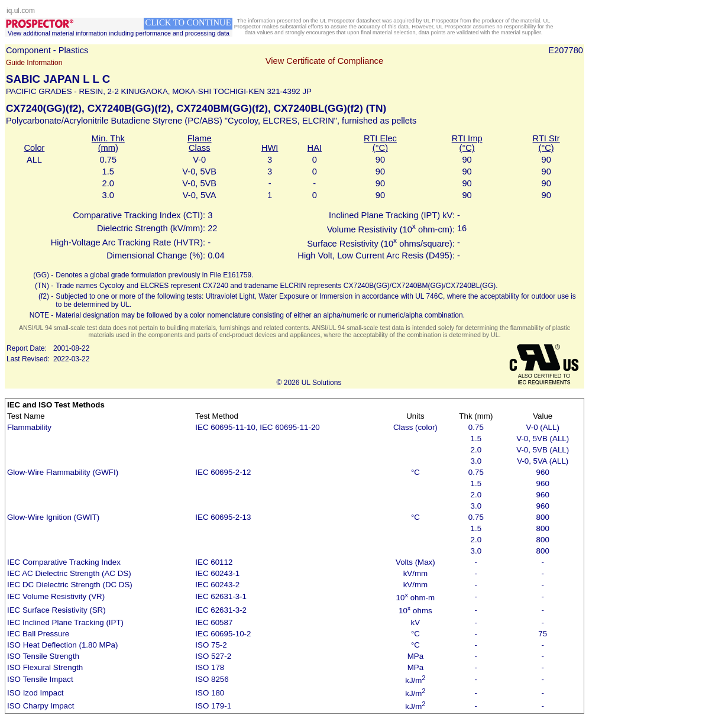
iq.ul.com (21, 11)
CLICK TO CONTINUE (188, 22)
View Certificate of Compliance (324, 61)
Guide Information (34, 63)
